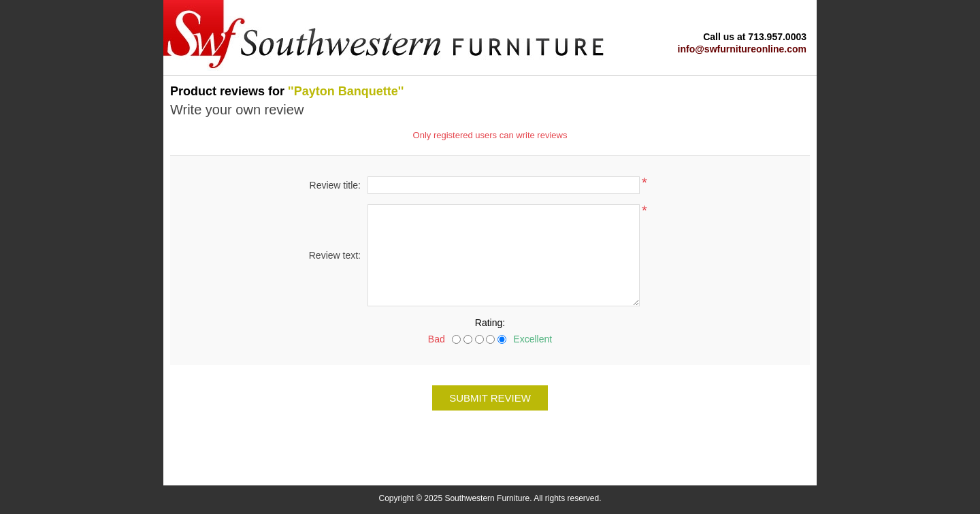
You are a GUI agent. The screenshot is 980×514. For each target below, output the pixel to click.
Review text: (335, 255)
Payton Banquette (346, 91)
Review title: (335, 185)
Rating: (490, 323)
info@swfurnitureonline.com (742, 49)
